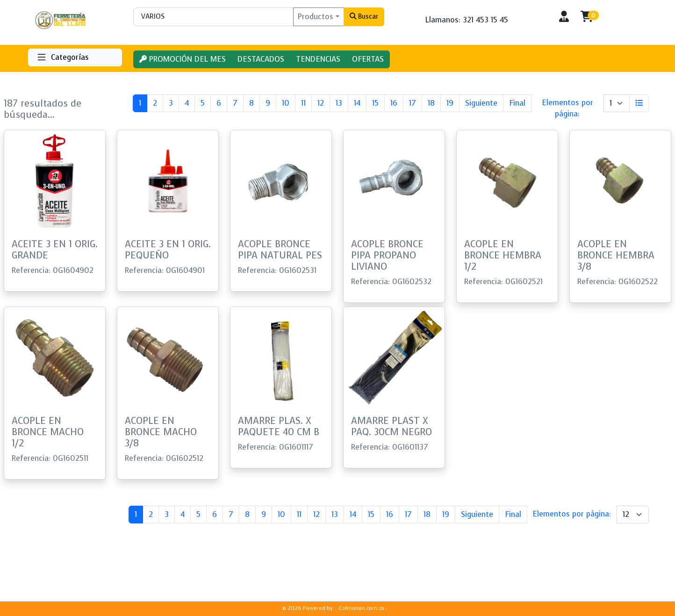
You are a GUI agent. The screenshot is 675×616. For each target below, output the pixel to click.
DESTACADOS (261, 59)
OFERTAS (368, 59)
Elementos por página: (567, 108)
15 (375, 103)
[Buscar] (213, 17)
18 (431, 103)
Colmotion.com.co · (363, 608)
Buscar (364, 16)
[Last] (517, 103)
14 (357, 103)
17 (413, 103)
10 (286, 103)
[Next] (481, 103)
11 (303, 103)
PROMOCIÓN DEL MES (183, 59)
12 (321, 103)
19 (450, 103)
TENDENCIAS (318, 59)
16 (394, 103)
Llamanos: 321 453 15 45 (467, 20)
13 (339, 103)
